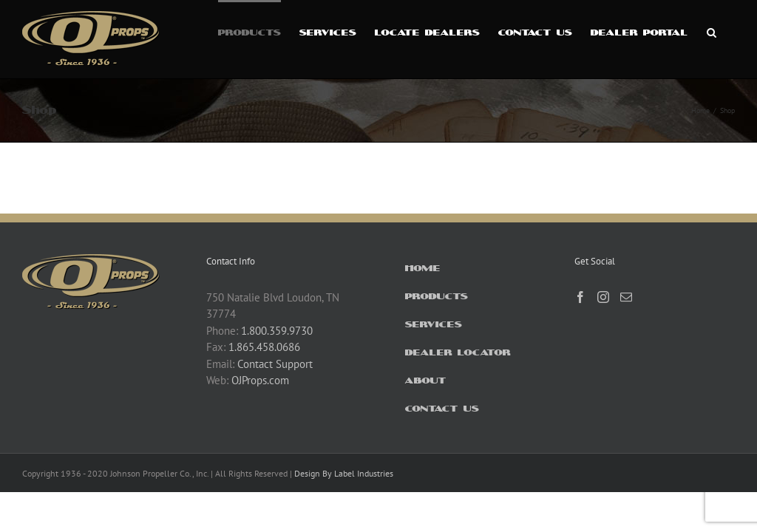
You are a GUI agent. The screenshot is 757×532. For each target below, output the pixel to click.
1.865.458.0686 (264, 347)
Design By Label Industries (344, 473)
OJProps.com (260, 380)
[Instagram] (603, 297)
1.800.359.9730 (277, 331)
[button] (712, 31)
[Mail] (626, 297)
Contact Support (275, 364)
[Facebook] (580, 297)
